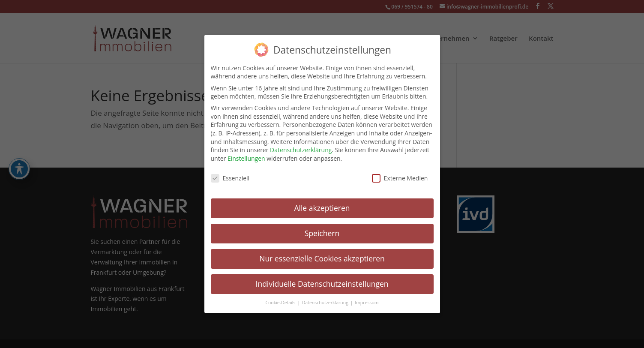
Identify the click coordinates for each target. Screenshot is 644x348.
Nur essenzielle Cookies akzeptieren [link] (322, 258)
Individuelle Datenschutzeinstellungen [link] (322, 283)
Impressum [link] (367, 302)
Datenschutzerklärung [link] (301, 149)
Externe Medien (400, 178)
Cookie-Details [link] (281, 302)
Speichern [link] (322, 233)
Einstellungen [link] (246, 158)
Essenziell (230, 178)
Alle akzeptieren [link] (322, 207)
